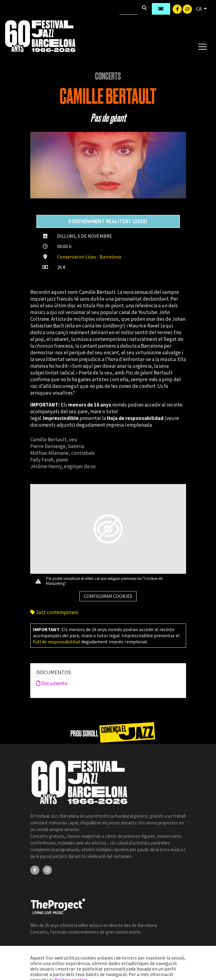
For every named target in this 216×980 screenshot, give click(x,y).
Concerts (108, 76)
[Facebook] (178, 9)
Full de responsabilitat (57, 642)
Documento (52, 683)
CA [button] (199, 9)
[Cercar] (129, 9)
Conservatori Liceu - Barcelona (89, 257)
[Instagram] (187, 9)
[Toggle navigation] (202, 46)
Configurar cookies (108, 596)
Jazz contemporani (54, 612)
